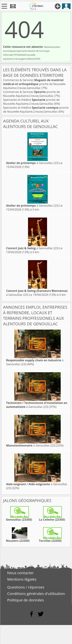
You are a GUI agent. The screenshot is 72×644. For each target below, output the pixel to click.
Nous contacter (20, 573)
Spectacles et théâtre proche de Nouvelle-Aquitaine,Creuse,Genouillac (31, 102)
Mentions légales (22, 579)
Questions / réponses (26, 587)
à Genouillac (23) (32, 163)
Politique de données (26, 600)
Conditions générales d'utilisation (36, 594)
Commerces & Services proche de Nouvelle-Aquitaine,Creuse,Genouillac (35, 84)
